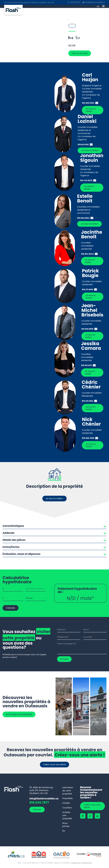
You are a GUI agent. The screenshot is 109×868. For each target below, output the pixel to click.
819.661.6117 (86, 365)
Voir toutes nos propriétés (19, 714)
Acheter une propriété (67, 815)
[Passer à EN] (98, 6)
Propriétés (67, 798)
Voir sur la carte (80, 53)
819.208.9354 (88, 103)
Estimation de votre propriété (68, 791)
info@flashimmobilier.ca (95, 2)
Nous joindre (66, 825)
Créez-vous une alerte (54, 765)
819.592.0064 (83, 218)
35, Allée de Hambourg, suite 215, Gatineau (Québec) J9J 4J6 (29, 3)
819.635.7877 (75, 2)
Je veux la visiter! (91, 110)
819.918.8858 (87, 329)
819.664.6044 (87, 254)
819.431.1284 (87, 401)
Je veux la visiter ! (54, 498)
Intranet (37, 810)
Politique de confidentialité (81, 863)
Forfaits (66, 803)
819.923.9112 (83, 145)
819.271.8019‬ (87, 290)
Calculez (11, 608)
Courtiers (67, 808)
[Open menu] (103, 6)
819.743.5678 (86, 180)
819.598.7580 (88, 438)
